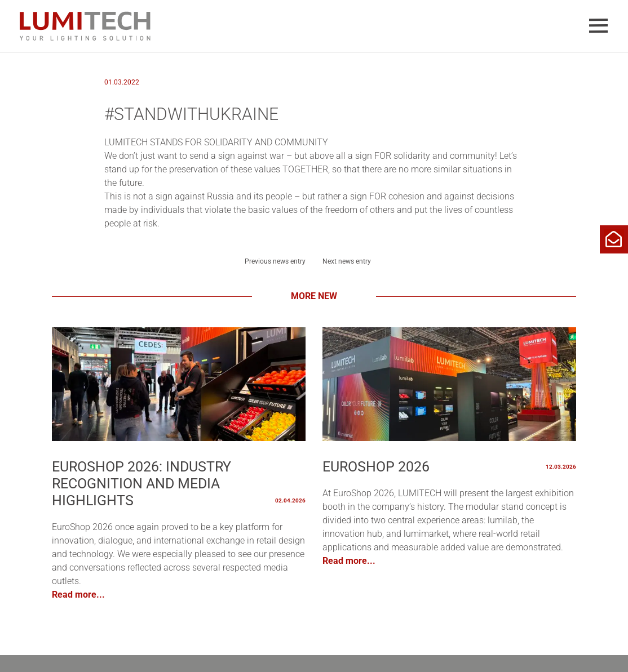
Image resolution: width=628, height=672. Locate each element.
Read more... (78, 595)
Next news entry (347, 261)
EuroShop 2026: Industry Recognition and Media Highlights (141, 484)
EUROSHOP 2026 (376, 467)
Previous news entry (275, 261)
